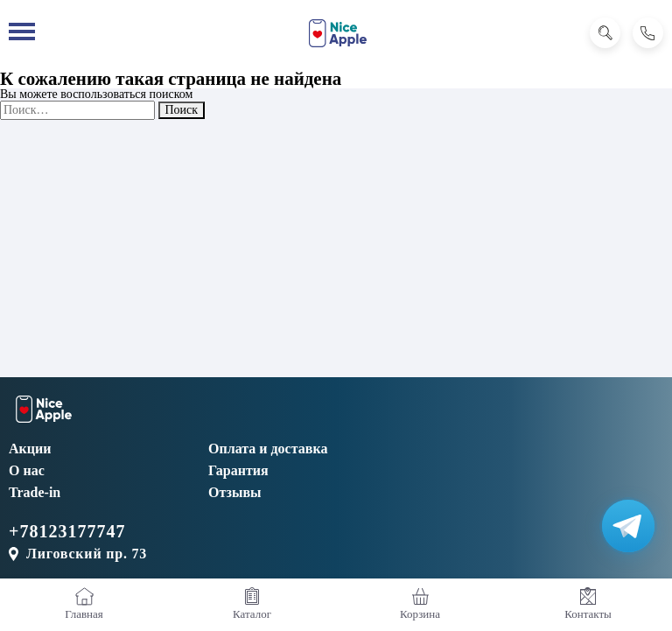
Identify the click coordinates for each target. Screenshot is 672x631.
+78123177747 (67, 531)
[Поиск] (605, 33)
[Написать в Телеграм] (628, 526)
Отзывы (235, 492)
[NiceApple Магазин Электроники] (338, 33)
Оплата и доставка (268, 449)
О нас (27, 470)
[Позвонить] (648, 33)
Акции (30, 449)
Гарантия (238, 470)
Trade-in (35, 492)
